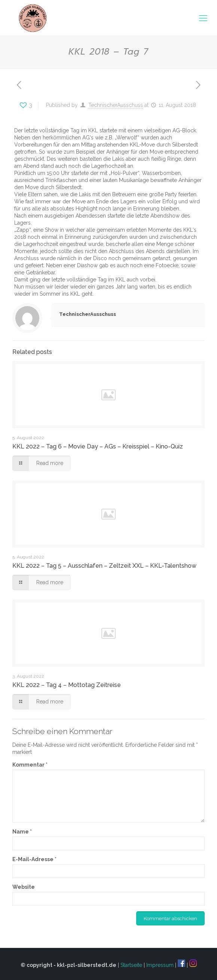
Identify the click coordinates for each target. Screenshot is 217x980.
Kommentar (30, 765)
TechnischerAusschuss (116, 105)
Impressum (160, 965)
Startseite (131, 965)
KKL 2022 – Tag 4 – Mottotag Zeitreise (67, 685)
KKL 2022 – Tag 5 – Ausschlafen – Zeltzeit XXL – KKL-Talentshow (104, 566)
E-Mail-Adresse (34, 859)
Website (24, 887)
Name (22, 832)
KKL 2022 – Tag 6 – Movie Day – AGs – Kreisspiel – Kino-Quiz (98, 446)
